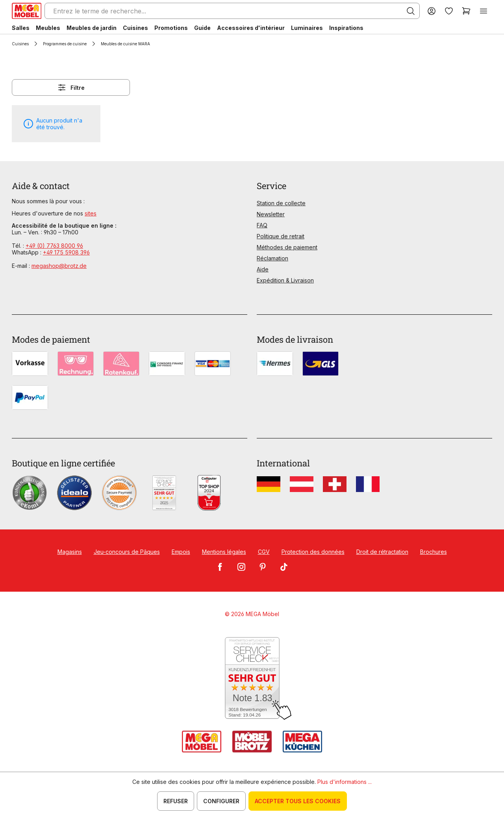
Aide (263, 269)
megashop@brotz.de (59, 266)
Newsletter (271, 214)
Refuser (176, 801)
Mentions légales (224, 552)
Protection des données (313, 552)
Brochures (434, 552)
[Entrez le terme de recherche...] (232, 11)
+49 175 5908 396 (66, 252)
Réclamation (272, 258)
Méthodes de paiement (287, 247)
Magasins (70, 552)
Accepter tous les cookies (298, 801)
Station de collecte (281, 203)
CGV (264, 552)
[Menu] (484, 11)
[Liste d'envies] (449, 11)
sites (91, 213)
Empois (181, 552)
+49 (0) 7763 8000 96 (54, 246)
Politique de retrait (281, 236)
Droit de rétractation (382, 552)
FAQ (262, 225)
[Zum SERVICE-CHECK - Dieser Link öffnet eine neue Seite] (252, 679)
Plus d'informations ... (345, 782)
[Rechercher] (411, 11)
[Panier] (466, 11)
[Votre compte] (432, 11)
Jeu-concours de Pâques (127, 552)
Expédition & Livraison (285, 280)
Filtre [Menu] (71, 87)
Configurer (221, 801)
